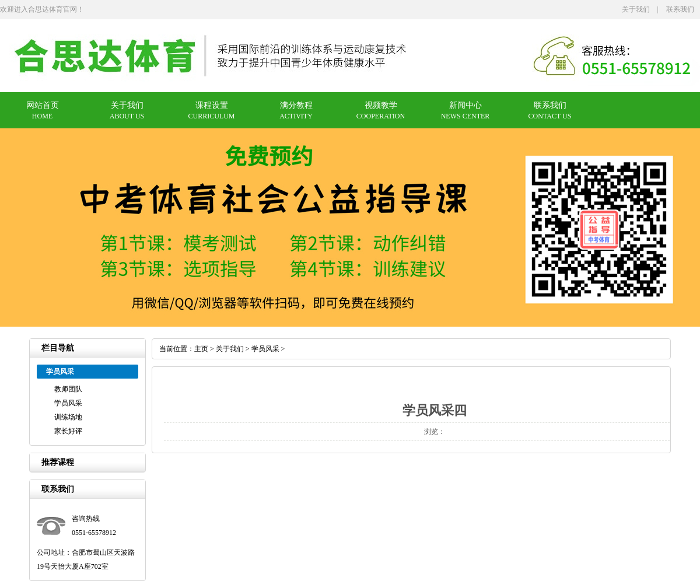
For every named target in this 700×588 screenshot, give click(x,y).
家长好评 (68, 431)
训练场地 (68, 417)
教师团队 (68, 389)
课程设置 (212, 105)
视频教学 (381, 105)
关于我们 (636, 9)
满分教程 (296, 105)
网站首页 (43, 105)
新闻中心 (466, 105)
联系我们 (680, 9)
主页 (201, 349)
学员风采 (68, 403)
